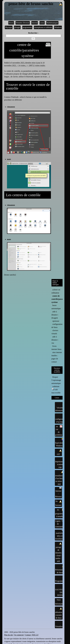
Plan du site (9, 635)
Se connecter (19, 635)
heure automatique (56, 307)
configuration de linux (57, 326)
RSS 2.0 (35, 635)
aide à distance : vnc (55, 340)
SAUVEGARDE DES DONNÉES (61, 590)
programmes (27, 27)
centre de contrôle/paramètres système (60, 299)
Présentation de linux (60, 569)
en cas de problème (59, 430)
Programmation (61, 579)
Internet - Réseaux (58, 492)
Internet (35, 23)
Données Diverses (23, 23)
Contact (28, 635)
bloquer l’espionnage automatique (56, 380)
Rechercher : (33, 33)
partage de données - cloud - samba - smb (58, 552)
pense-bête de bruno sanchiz (36, 4)
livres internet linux (56, 348)
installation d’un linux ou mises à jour (59, 478)
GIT (59, 452)
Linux (42, 23)
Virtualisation (60, 624)
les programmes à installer (60, 513)
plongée (17, 27)
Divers (11, 23)
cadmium (56, 386)
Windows (58, 27)
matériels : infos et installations (60, 535)
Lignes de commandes (60, 524)
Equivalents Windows (60, 442)
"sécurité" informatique (60, 407)
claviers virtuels (55, 332)
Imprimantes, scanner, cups (60, 463)
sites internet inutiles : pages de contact (57, 357)
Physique (9, 27)
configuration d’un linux (60, 418)
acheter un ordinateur (56, 291)
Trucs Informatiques (60, 602)
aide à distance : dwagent (55, 315)
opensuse (56, 321)
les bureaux (59, 503)
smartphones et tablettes (43, 27)
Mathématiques (52, 23)
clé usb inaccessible (56, 391)
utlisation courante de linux (59, 613)
